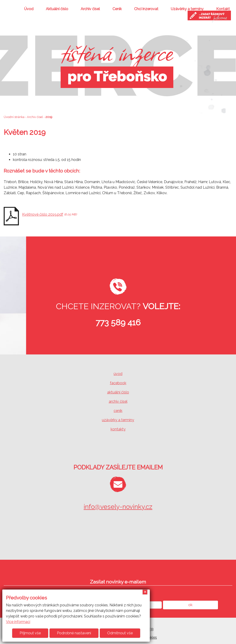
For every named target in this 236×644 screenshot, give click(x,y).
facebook (118, 383)
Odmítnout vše (120, 633)
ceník (118, 411)
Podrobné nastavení (74, 633)
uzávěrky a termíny (118, 420)
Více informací (18, 622)
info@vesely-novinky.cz (118, 507)
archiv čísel (118, 401)
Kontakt (223, 9)
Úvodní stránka (14, 117)
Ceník (117, 9)
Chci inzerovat (146, 9)
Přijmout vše (30, 633)
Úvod (29, 9)
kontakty (118, 429)
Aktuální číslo (57, 9)
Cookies (150, 637)
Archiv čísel (90, 9)
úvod (118, 374)
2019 (49, 117)
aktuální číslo (118, 392)
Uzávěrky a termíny (187, 9)
